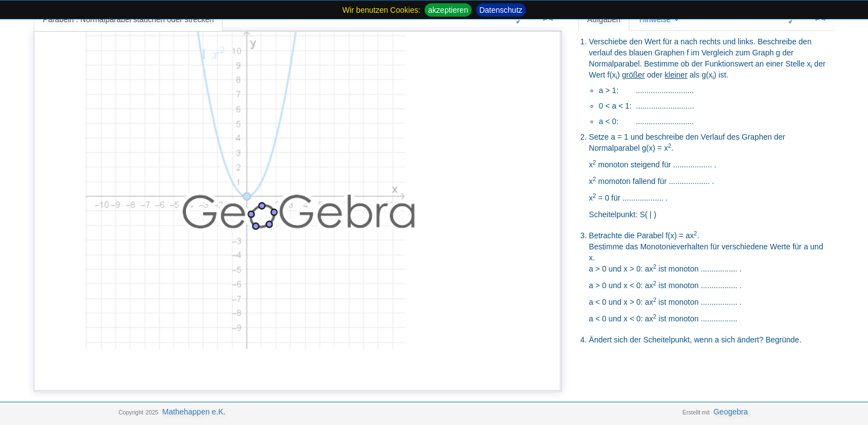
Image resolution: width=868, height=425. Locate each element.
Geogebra (731, 412)
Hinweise (659, 19)
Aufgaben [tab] (604, 19)
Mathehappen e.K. (194, 412)
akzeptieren (448, 10)
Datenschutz (501, 10)
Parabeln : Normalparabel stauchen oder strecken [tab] (128, 19)
